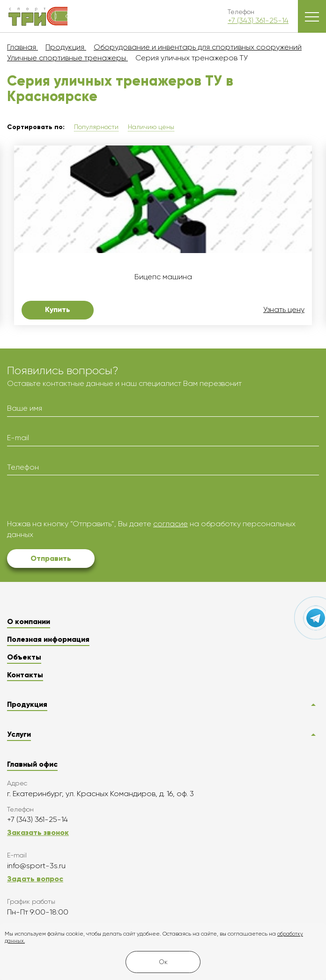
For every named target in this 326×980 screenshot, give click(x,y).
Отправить (51, 558)
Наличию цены (151, 127)
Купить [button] (58, 309)
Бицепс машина (163, 277)
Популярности (96, 127)
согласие (170, 524)
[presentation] (78, 501)
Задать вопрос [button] (35, 879)
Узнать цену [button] (284, 310)
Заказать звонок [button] (38, 832)
